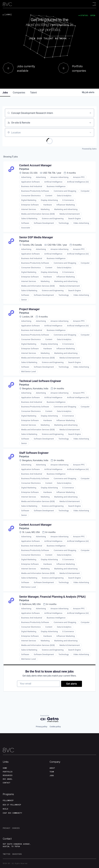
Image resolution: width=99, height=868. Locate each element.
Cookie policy (55, 727)
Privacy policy (41, 727)
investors (17, 854)
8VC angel (8, 779)
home (5, 768)
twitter (7, 854)
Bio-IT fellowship (12, 805)
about (52, 768)
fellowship (8, 800)
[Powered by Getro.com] (50, 719)
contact (7, 783)
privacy (7, 828)
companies (19, 93)
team (52, 772)
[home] (7, 4)
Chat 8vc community (12, 813)
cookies (16, 828)
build (5, 809)
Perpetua (24, 169)
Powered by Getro (89, 149)
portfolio (8, 772)
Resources (8, 775)
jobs (5, 93)
